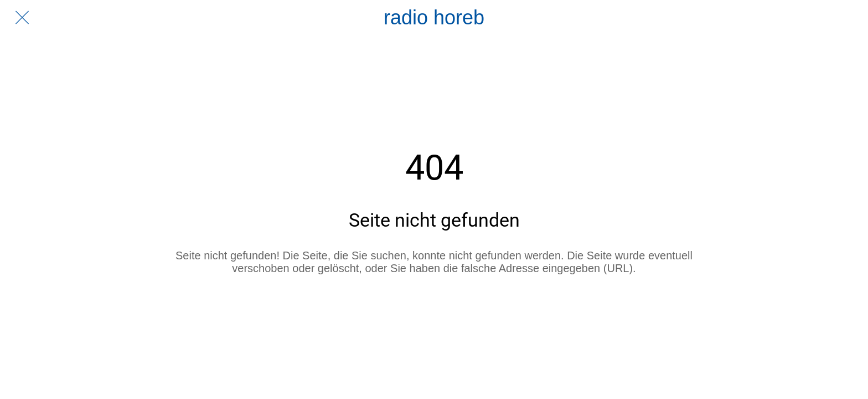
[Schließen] (22, 18)
